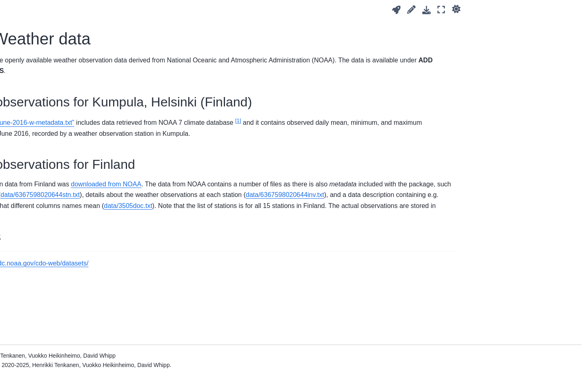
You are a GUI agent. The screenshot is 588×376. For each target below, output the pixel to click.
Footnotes (490, 57)
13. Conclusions (38, 170)
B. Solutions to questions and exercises (55, 222)
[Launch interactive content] (396, 10)
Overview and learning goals (54, 23)
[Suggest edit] (411, 10)
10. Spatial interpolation (48, 131)
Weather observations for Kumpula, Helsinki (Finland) (527, 30)
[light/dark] (456, 9)
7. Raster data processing (51, 62)
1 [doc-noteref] (430, 121)
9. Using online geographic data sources (58, 93)
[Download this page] (427, 10)
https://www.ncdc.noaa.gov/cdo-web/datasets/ (214, 306)
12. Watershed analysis (48, 157)
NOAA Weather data (45, 347)
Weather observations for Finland (521, 46)
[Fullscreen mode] (441, 10)
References (32, 287)
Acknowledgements (43, 261)
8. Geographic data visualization (59, 75)
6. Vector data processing (50, 49)
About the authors (40, 300)
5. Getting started (40, 36)
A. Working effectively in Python (58, 204)
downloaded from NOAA (298, 195)
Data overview (36, 334)
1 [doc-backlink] (139, 306)
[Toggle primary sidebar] (136, 10)
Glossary (29, 274)
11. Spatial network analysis (53, 144)
